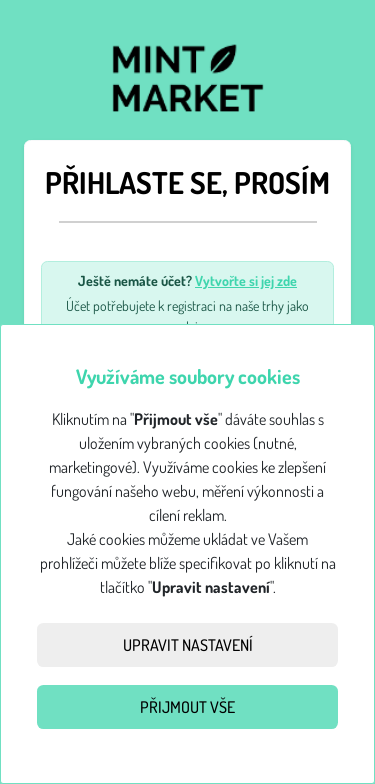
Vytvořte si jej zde (246, 280)
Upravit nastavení (188, 645)
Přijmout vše (187, 707)
